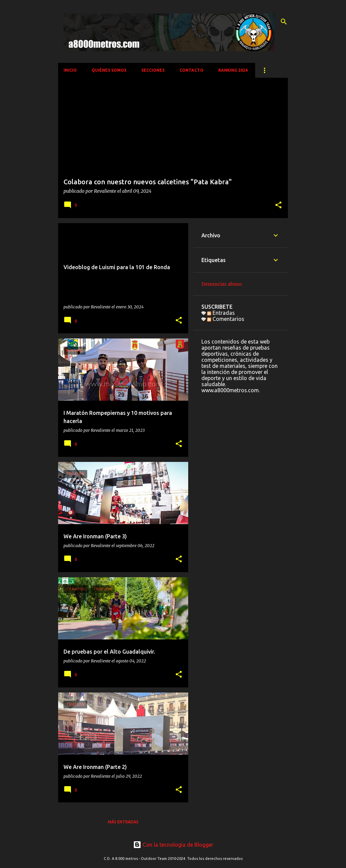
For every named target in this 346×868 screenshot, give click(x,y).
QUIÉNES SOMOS (109, 70)
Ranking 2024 (233, 70)
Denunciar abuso (222, 284)
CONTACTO (191, 70)
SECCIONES (153, 70)
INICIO (70, 70)
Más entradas (123, 822)
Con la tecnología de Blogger (173, 845)
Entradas (221, 313)
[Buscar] (284, 22)
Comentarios (226, 319)
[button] (278, 205)
